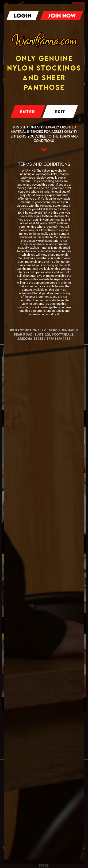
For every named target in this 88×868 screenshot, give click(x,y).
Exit (60, 112)
